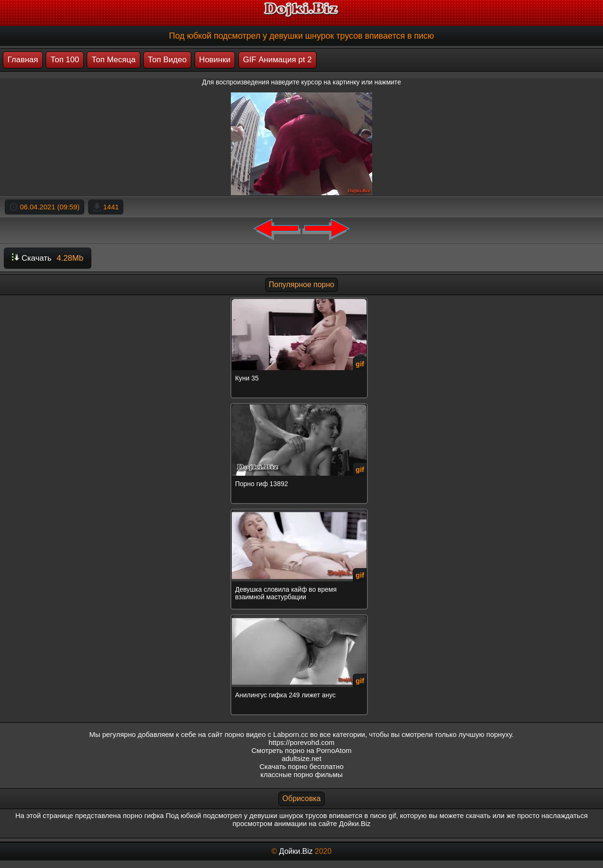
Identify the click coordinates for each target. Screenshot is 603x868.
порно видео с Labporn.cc (266, 734)
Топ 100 (65, 60)
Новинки (215, 60)
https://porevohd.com (301, 742)
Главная (23, 60)
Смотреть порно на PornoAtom (302, 750)
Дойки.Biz (296, 851)
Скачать (48, 258)
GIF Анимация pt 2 (277, 60)
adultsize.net (301, 758)
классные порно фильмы (301, 774)
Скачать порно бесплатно (302, 766)
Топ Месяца (113, 60)
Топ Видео (167, 60)
